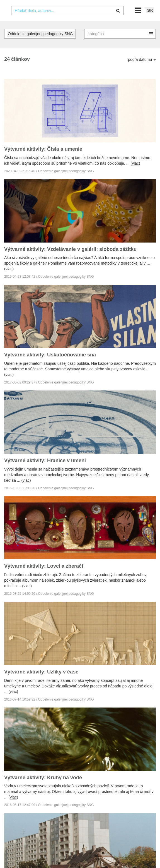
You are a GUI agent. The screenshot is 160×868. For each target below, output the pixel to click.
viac (135, 174)
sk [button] (150, 21)
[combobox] (67, 21)
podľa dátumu (142, 70)
